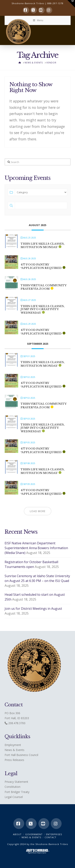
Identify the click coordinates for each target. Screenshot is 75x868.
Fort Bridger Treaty (17, 792)
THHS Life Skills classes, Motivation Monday (43, 246)
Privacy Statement (16, 782)
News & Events (14, 750)
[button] (71, 4)
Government (34, 834)
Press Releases (14, 760)
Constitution (12, 787)
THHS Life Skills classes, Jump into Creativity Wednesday (43, 309)
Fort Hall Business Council (21, 755)
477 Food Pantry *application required (41, 266)
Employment (13, 745)
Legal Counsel (14, 797)
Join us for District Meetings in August (33, 609)
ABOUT (17, 834)
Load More (38, 511)
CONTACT (50, 837)
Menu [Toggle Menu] (38, 20)
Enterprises (54, 834)
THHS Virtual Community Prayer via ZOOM (43, 287)
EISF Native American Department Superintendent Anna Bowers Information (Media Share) (36, 548)
